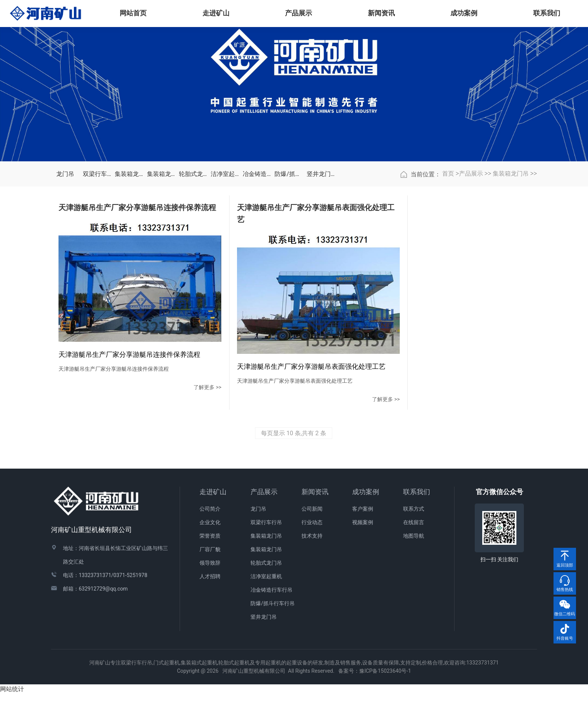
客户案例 (363, 532)
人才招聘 (210, 600)
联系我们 (417, 515)
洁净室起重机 (225, 230)
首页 (448, 230)
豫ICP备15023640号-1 (385, 694)
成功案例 (366, 515)
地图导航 (414, 559)
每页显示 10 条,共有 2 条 (294, 456)
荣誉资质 (210, 559)
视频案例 (363, 546)
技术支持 (312, 559)
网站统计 (12, 712)
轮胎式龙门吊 (193, 230)
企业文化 (210, 546)
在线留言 (414, 546)
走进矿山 (213, 515)
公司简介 (210, 532)
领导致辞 (210, 586)
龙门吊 (65, 230)
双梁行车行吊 (97, 230)
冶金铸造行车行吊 (257, 230)
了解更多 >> (149, 422)
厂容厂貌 (210, 573)
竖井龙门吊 (321, 230)
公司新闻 (312, 532)
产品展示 (471, 230)
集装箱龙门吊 (129, 230)
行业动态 (312, 546)
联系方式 (414, 532)
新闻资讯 (315, 515)
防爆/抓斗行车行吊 (289, 230)
